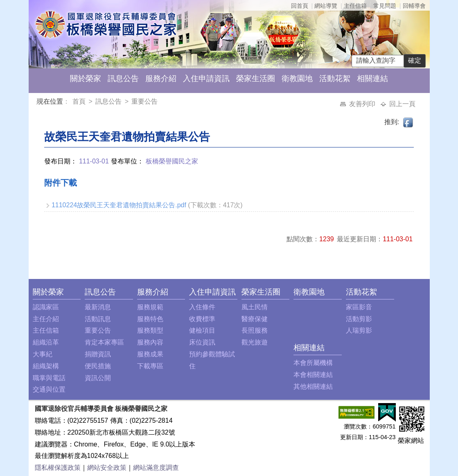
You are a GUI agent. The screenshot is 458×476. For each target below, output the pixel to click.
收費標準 (202, 319)
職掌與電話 (49, 378)
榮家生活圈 (256, 78)
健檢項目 (202, 330)
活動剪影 (359, 319)
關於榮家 (86, 78)
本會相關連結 (313, 375)
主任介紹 (46, 319)
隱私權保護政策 (58, 468)
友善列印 (363, 104)
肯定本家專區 (104, 342)
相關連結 (372, 78)
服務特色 (150, 319)
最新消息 (98, 307)
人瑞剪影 (359, 330)
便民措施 (98, 366)
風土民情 (255, 307)
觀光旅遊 (255, 342)
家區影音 (359, 307)
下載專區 (150, 366)
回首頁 (300, 6)
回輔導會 (414, 6)
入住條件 (202, 307)
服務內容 (150, 342)
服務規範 (150, 307)
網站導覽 (326, 6)
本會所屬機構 (313, 363)
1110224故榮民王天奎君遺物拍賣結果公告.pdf (119, 205)
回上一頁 (402, 104)
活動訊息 (98, 319)
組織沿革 (46, 342)
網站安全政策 (107, 468)
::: (38, 103)
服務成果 (150, 354)
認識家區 (46, 307)
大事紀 (43, 354)
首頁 (80, 101)
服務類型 (150, 330)
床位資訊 (202, 342)
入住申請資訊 (206, 78)
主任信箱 (355, 6)
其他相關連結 (313, 386)
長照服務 (255, 330)
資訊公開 (98, 378)
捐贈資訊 (98, 354)
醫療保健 (255, 319)
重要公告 (144, 101)
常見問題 (385, 6)
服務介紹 (161, 78)
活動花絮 (335, 78)
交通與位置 (49, 389)
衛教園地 (297, 78)
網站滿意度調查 (156, 468)
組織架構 (46, 366)
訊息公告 (123, 78)
